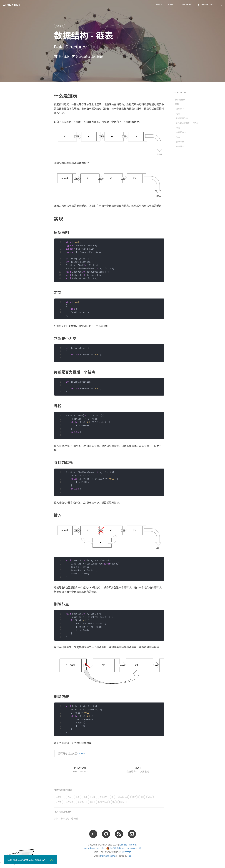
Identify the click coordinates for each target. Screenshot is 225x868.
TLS (142, 797)
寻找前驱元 (181, 132)
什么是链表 (180, 100)
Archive (187, 5)
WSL (150, 797)
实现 (177, 104)
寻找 (178, 128)
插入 (178, 137)
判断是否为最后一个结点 (187, 123)
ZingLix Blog (12, 5)
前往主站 (127, 852)
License (123, 845)
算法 (86, 797)
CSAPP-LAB (103, 802)
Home (159, 5)
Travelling (206, 5)
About (172, 5)
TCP (134, 797)
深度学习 (81, 802)
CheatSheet (123, 797)
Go (114, 802)
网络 (77, 797)
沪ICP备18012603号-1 (95, 848)
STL (94, 797)
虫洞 (56, 819)
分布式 (59, 802)
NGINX (122, 802)
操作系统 (70, 802)
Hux (129, 856)
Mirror (132, 845)
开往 (75, 819)
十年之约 (65, 819)
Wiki (69, 797)
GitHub (81, 754)
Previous (80, 770)
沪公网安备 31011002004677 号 (126, 848)
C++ (91, 802)
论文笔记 (60, 797)
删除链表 (180, 147)
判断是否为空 (182, 118)
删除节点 (180, 142)
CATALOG (181, 92)
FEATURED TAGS (63, 790)
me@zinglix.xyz (108, 856)
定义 (178, 114)
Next (138, 770)
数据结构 (60, 26)
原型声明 (180, 109)
